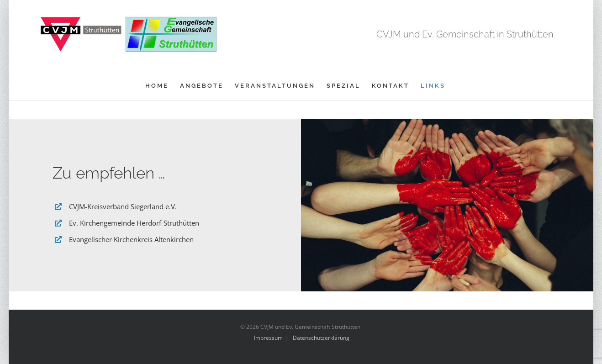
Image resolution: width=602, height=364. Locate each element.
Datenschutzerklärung (321, 338)
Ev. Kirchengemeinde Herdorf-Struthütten (134, 223)
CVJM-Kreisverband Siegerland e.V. (123, 206)
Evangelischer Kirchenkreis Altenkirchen (131, 239)
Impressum (268, 338)
